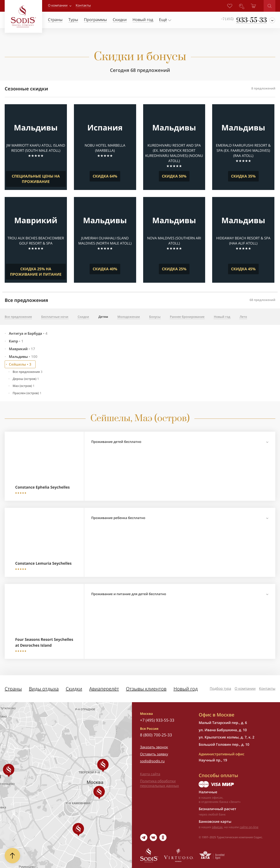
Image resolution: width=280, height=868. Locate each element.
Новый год (186, 689)
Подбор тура (220, 689)
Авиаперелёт (104, 689)
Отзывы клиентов (146, 689)
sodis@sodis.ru (152, 761)
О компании (58, 6)
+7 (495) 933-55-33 (157, 720)
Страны (13, 689)
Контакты (267, 689)
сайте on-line (249, 827)
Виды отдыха (44, 689)
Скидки (74, 689)
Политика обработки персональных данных (160, 783)
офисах (217, 827)
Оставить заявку (154, 754)
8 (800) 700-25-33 (156, 735)
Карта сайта (150, 774)
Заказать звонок (154, 747)
